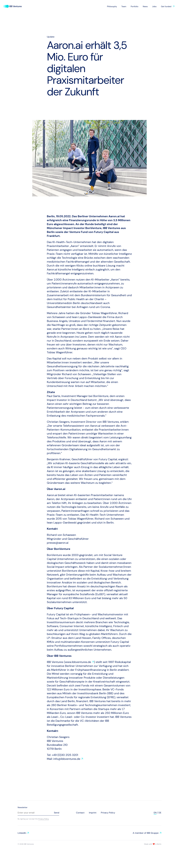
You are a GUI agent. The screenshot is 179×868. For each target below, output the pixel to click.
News (145, 6)
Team (124, 6)
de (160, 813)
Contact (80, 813)
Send (57, 813)
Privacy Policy (43, 819)
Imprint (93, 813)
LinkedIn (22, 833)
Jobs (154, 6)
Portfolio (135, 6)
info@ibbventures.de (67, 759)
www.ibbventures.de (78, 662)
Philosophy (112, 6)
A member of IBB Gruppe (146, 833)
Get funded (166, 6)
